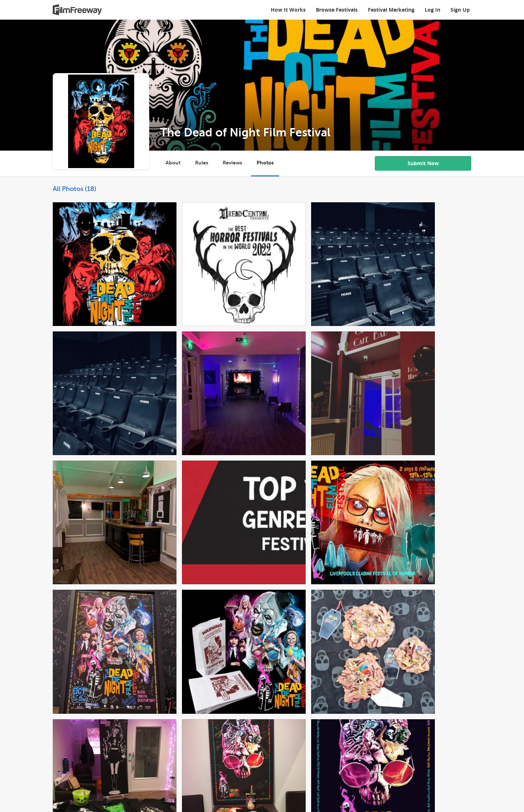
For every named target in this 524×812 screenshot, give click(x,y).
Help (313, 753)
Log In (432, 10)
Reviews (232, 163)
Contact (336, 753)
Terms (60, 764)
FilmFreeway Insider (274, 753)
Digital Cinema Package (124, 753)
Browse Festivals (337, 10)
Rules (202, 163)
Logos (111, 764)
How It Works (288, 10)
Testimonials (226, 753)
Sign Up (460, 10)
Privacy (86, 764)
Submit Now (423, 163)
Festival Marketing (391, 10)
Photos (265, 163)
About (173, 163)
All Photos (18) (75, 189)
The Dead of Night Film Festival (245, 132)
